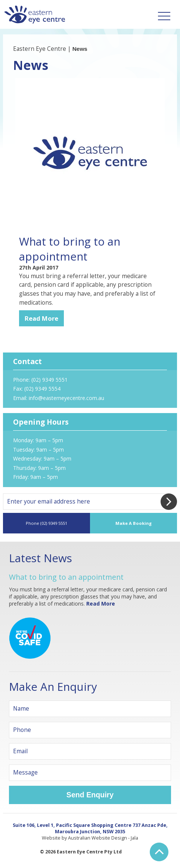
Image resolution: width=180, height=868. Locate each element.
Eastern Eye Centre (40, 49)
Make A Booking (134, 523)
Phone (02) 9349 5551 (46, 523)
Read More (41, 318)
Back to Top (159, 852)
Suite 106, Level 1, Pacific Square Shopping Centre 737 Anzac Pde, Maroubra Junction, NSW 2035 (90, 828)
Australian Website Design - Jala (103, 838)
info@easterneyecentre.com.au (66, 398)
